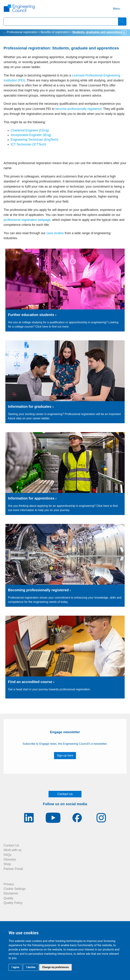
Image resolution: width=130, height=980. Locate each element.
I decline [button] (31, 967)
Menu (117, 9)
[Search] (122, 22)
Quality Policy (13, 903)
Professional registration (22, 32)
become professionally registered (78, 109)
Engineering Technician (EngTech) (35, 140)
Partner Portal (13, 869)
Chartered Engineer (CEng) (30, 130)
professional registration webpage (27, 220)
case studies (55, 233)
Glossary (10, 859)
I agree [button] (15, 967)
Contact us (65, 794)
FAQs (7, 855)
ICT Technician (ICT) (28, 144)
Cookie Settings (15, 889)
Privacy (9, 884)
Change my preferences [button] (55, 967)
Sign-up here (65, 755)
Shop (7, 864)
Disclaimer (11, 893)
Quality (8, 898)
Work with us (12, 850)
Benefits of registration (55, 32)
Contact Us (11, 845)
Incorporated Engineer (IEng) (31, 135)
